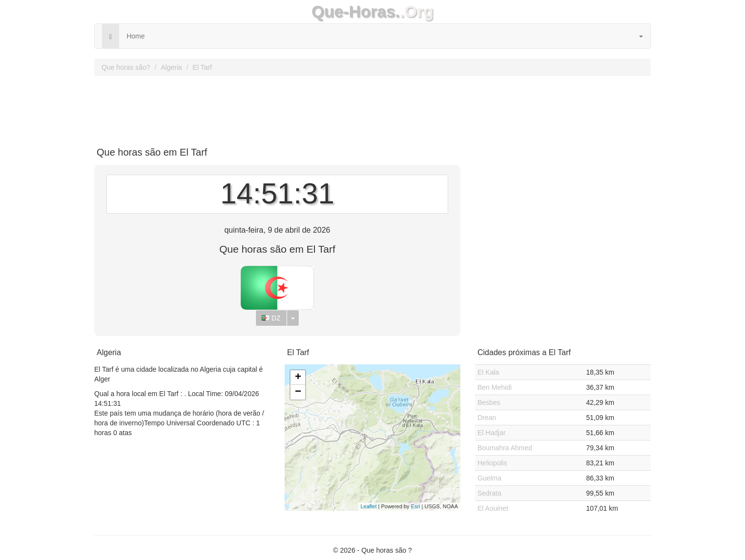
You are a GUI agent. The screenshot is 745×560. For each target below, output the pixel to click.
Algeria (171, 67)
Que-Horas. (356, 11)
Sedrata (489, 493)
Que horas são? (126, 67)
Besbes (489, 402)
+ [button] (298, 378)
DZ (271, 318)
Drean (487, 418)
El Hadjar (492, 433)
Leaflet (368, 506)
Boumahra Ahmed (505, 448)
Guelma (489, 478)
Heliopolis (492, 463)
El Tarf (202, 67)
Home (135, 36)
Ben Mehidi (495, 387)
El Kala (488, 372)
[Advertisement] (372, 108)
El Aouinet (493, 508)
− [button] (298, 392)
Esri (416, 506)
